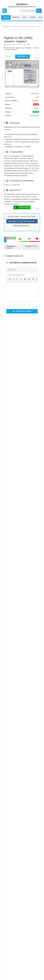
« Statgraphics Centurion (10, 247)
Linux (24, 17)
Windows (16, 17)
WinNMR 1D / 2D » (31, 247)
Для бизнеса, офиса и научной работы (22, 27)
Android (33, 17)
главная (6, 17)
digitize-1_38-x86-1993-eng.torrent (22, 221)
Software (5, 27)
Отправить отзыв (22, 908)
